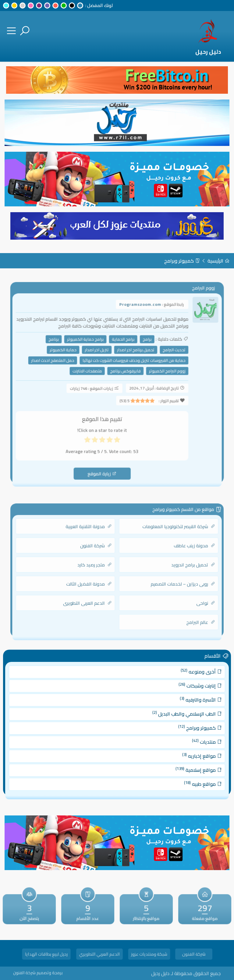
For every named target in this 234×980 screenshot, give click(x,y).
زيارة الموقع (104, 465)
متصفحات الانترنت (90, 373)
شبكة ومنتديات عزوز (149, 955)
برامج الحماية (122, 345)
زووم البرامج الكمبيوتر (162, 373)
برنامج (60, 345)
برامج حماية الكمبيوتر (89, 345)
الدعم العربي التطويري (99, 955)
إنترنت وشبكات (187, 693)
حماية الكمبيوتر (69, 354)
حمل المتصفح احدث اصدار (59, 364)
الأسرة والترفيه (187, 705)
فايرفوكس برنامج (125, 373)
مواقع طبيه (189, 776)
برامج (144, 345)
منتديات (192, 740)
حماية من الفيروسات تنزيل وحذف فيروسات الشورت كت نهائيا (132, 364)
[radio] (117, 436)
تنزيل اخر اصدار (99, 354)
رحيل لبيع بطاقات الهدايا (46, 955)
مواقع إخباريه (188, 752)
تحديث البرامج (168, 354)
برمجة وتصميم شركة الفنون (53, 973)
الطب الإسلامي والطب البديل (176, 717)
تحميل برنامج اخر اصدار (134, 354)
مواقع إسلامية (186, 764)
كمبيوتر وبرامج (182, 261)
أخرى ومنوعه (188, 682)
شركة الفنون (194, 955)
